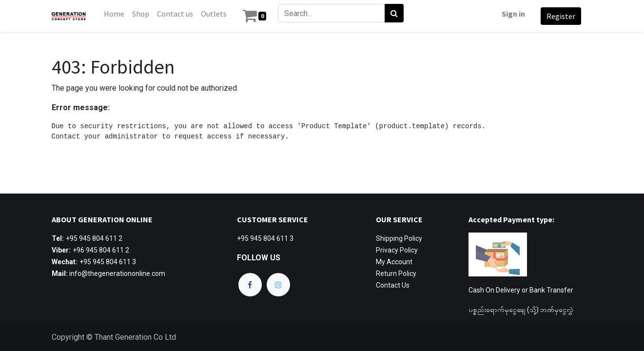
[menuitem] (117, 14)
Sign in (511, 14)
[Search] (396, 13)
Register (559, 16)
